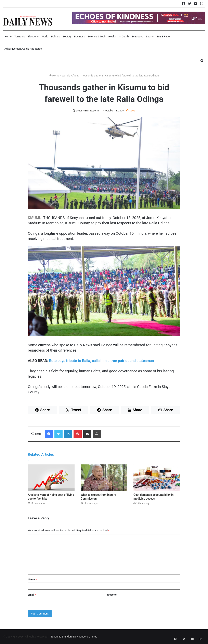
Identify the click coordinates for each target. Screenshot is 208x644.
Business (80, 37)
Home (8, 37)
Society (67, 37)
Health (112, 37)
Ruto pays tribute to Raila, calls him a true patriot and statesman (101, 361)
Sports (150, 37)
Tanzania (20, 37)
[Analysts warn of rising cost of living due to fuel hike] (51, 478)
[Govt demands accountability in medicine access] (157, 478)
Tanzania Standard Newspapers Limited (74, 637)
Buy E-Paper (163, 37)
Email (32, 595)
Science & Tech (97, 37)
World (45, 37)
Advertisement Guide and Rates (23, 49)
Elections (33, 37)
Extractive (137, 37)
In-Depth (124, 37)
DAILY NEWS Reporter (88, 111)
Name (32, 579)
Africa (74, 76)
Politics (56, 37)
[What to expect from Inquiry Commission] (104, 478)
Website (112, 595)
